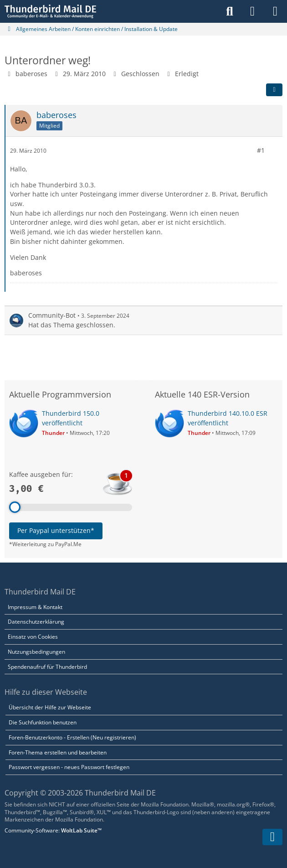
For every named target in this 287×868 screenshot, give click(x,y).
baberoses (31, 74)
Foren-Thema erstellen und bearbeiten (58, 752)
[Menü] (275, 11)
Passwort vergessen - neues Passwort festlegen (69, 767)
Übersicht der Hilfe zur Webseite (50, 707)
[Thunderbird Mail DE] (50, 11)
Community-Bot (52, 315)
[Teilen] (274, 90)
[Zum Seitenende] (272, 837)
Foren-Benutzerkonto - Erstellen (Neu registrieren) (72, 737)
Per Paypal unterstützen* (56, 530)
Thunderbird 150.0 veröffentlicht (71, 418)
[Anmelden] (252, 11)
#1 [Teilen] (261, 150)
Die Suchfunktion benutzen (43, 722)
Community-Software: (53, 830)
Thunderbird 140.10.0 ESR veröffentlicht (228, 418)
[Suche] (230, 11)
